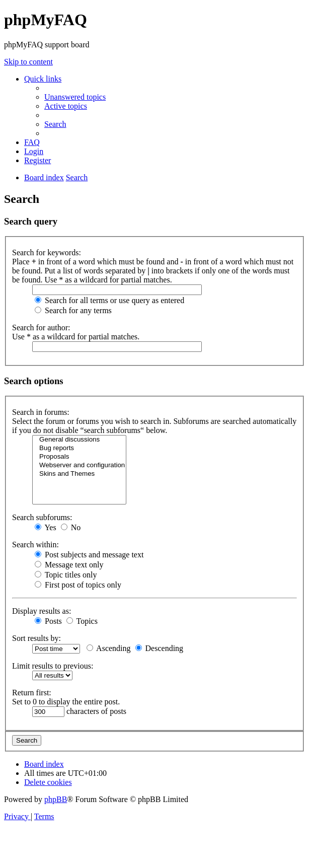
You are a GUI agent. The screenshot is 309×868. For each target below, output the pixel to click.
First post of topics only (78, 585)
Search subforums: (42, 517)
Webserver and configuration (79, 465)
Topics (82, 621)
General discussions (79, 440)
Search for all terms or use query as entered (109, 300)
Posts (48, 621)
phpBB (56, 799)
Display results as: (42, 611)
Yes (46, 527)
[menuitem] (75, 97)
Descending (160, 648)
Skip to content (28, 62)
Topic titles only (66, 575)
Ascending (109, 648)
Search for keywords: (47, 252)
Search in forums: (41, 412)
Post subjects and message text (89, 555)
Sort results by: (36, 638)
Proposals (79, 457)
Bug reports (79, 448)
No (71, 527)
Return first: (32, 693)
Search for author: (41, 328)
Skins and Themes (79, 474)
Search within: (35, 545)
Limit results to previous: (53, 666)
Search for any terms (73, 310)
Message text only (69, 565)
